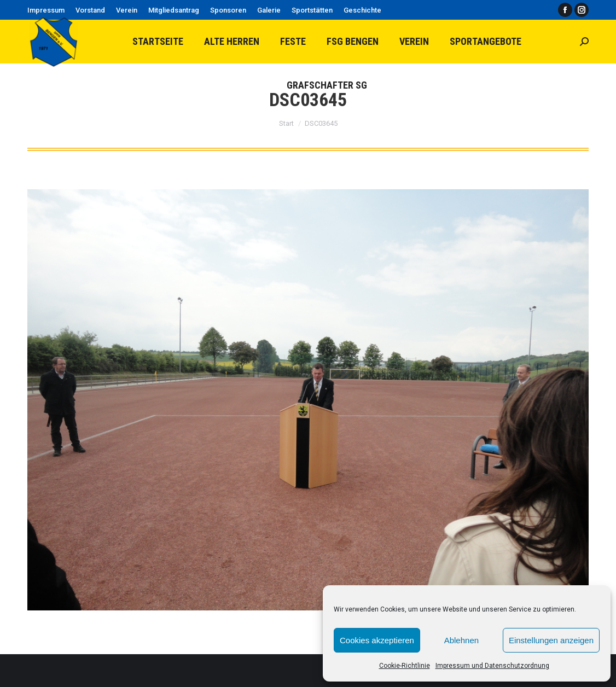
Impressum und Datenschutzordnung (492, 666)
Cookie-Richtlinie (405, 666)
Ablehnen (461, 640)
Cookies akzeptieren (377, 640)
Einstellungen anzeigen (551, 640)
